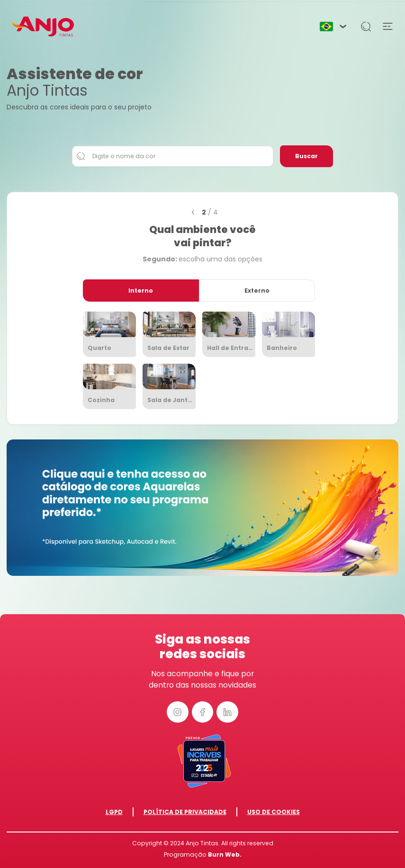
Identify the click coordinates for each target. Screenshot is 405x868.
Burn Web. (225, 855)
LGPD (114, 812)
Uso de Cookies (274, 812)
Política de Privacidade (185, 812)
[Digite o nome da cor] (173, 156)
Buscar (306, 156)
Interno (141, 291)
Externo (257, 291)
